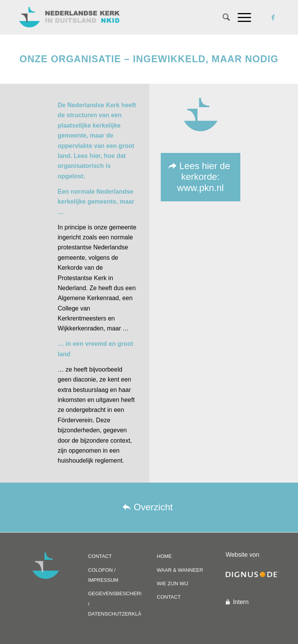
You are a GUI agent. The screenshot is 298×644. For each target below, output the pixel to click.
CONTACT (100, 556)
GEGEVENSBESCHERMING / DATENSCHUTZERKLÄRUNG (115, 604)
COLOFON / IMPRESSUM (103, 575)
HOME (164, 556)
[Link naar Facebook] (273, 17)
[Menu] (241, 17)
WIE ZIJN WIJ (173, 583)
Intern (241, 602)
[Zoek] (222, 17)
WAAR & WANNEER (180, 570)
